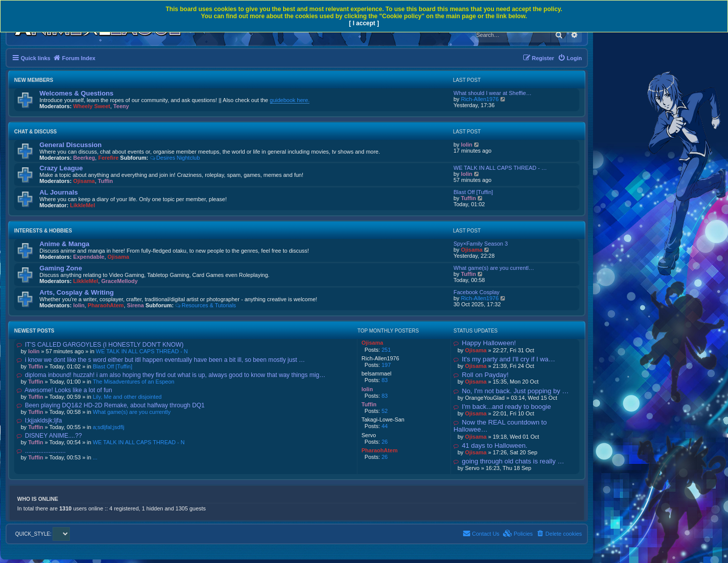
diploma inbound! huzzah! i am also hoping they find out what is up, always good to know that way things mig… (171, 375)
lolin (467, 145)
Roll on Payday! (481, 375)
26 (385, 442)
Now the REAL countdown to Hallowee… (500, 426)
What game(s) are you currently (131, 412)
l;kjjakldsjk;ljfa (39, 420)
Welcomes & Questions (76, 93)
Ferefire (108, 158)
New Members (34, 80)
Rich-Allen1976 (480, 99)
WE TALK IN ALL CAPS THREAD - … (500, 168)
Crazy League (61, 168)
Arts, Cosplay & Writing (77, 292)
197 (386, 365)
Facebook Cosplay (476, 292)
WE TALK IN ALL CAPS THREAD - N (142, 351)
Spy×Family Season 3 (481, 244)
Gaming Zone (61, 268)
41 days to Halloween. (490, 445)
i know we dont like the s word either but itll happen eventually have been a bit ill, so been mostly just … (161, 360)
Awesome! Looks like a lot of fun (64, 390)
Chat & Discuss (35, 132)
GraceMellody (119, 281)
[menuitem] (570, 58)
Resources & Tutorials (205, 305)
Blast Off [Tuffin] (473, 192)
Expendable (89, 257)
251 (386, 350)
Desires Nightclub (175, 158)
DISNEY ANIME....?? (49, 436)
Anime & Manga (64, 244)
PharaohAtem (106, 305)
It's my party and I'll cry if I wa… (504, 359)
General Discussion (71, 145)
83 (385, 380)
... (95, 457)
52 (385, 411)
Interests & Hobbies (43, 231)
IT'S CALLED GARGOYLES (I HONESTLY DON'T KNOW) (100, 345)
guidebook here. (290, 100)
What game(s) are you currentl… (494, 268)
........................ (41, 451)
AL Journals (59, 192)
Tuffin (106, 181)
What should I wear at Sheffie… (493, 93)
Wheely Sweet (92, 106)
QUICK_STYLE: (42, 534)
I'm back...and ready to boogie (502, 407)
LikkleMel (83, 205)
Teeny (121, 106)
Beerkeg (84, 158)
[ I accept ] (364, 23)
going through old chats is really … (509, 461)
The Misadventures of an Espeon (133, 382)
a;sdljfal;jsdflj (108, 427)
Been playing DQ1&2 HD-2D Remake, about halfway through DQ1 (111, 405)
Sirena (135, 305)
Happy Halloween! (485, 343)
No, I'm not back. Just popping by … (511, 391)
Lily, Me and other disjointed (127, 397)
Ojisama (84, 181)
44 (385, 426)
